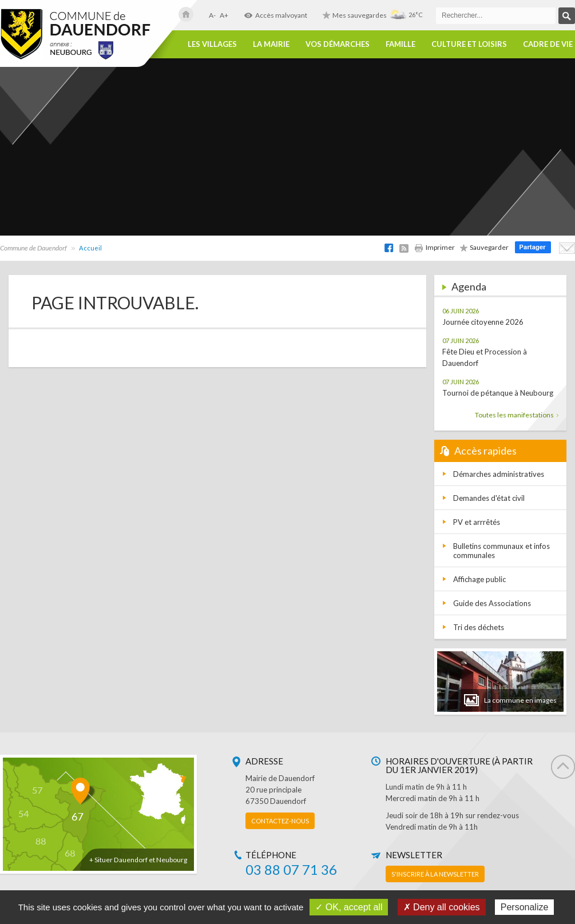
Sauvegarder (484, 247)
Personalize (525, 907)
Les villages (212, 44)
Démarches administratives (499, 474)
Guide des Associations (492, 603)
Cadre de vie (548, 44)
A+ (224, 15)
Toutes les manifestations (517, 415)
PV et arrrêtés (477, 522)
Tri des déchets (479, 627)
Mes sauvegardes (355, 15)
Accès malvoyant (275, 15)
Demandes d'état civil (489, 498)
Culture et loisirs (469, 44)
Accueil (90, 248)
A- (212, 15)
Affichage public (479, 579)
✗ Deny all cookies (442, 907)
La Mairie (271, 44)
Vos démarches (338, 44)
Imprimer (435, 247)
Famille (400, 44)
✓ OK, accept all (349, 907)
